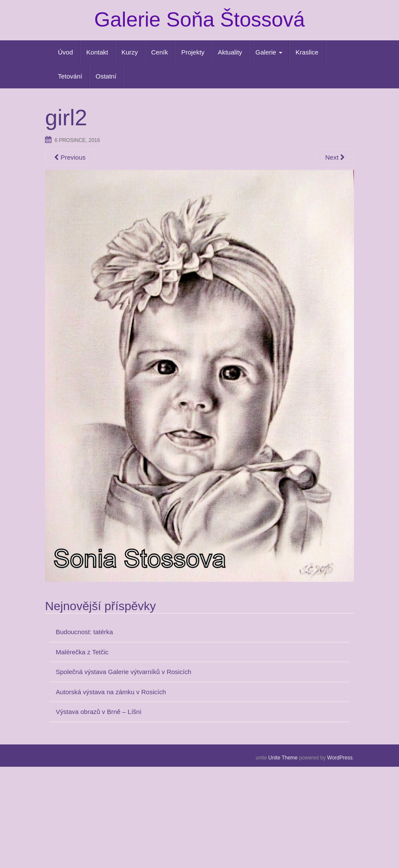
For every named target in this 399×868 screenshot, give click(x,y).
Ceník (159, 52)
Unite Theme (283, 758)
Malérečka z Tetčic (82, 652)
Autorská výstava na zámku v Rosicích (111, 692)
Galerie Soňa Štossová (200, 20)
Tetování (70, 76)
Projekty (193, 52)
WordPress (340, 758)
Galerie (269, 52)
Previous (70, 157)
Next (335, 157)
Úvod (65, 52)
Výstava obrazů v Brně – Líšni (98, 712)
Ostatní (106, 76)
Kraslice (307, 52)
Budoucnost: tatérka (84, 632)
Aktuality (230, 52)
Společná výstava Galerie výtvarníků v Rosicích (124, 672)
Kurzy (130, 52)
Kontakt (97, 52)
